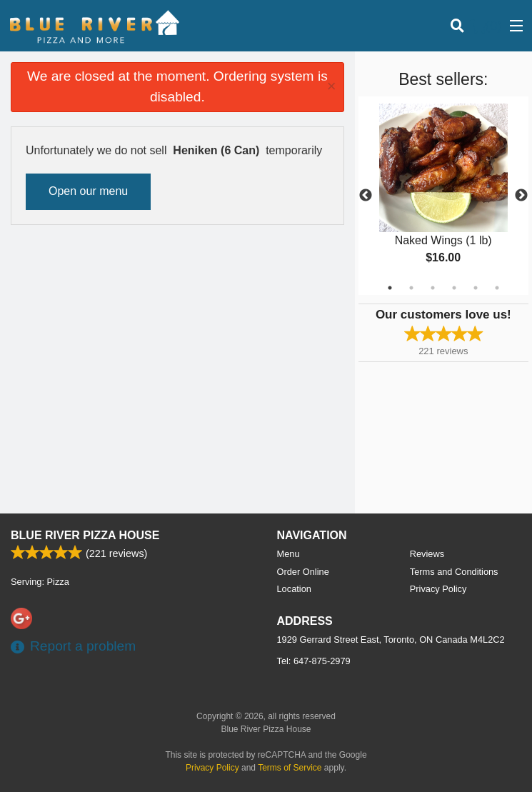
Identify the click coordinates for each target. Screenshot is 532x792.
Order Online (303, 572)
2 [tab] (411, 288)
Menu (288, 554)
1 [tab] (390, 288)
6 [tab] (497, 288)
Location (294, 589)
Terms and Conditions (454, 572)
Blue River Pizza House (85, 535)
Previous (366, 196)
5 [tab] (476, 288)
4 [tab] (454, 288)
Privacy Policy (438, 589)
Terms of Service (290, 768)
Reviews (427, 554)
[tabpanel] (443, 196)
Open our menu (88, 191)
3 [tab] (433, 288)
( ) (486, 26)
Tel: (314, 661)
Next (521, 196)
